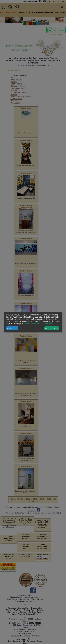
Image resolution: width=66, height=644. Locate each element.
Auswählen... (12, 328)
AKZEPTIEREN (52, 328)
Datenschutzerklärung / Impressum (38, 323)
